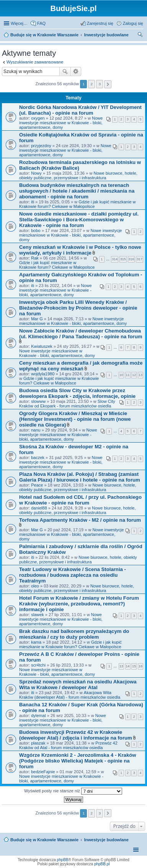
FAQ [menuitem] (41, 23)
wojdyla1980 (43, 374)
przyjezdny (41, 146)
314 (115, 259)
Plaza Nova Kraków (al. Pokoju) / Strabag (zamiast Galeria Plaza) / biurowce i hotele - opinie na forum (80, 477)
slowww (38, 401)
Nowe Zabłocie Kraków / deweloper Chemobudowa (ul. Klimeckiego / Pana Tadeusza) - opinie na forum (81, 334)
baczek (38, 458)
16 (140, 666)
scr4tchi (38, 665)
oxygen (38, 118)
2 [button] (92, 84)
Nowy (36, 173)
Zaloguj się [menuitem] (133, 23)
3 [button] (100, 84)
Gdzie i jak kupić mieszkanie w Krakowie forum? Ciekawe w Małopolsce (78, 204)
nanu (36, 430)
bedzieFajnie (43, 772)
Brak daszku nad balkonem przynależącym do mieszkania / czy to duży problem (74, 634)
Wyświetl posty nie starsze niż (73, 791)
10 (121, 375)
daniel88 (39, 508)
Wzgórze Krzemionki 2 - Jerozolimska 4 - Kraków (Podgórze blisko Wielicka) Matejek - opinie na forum (78, 761)
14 (128, 666)
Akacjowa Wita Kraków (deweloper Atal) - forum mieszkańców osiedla (70, 695)
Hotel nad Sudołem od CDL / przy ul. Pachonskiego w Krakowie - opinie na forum (80, 500)
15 (134, 666)
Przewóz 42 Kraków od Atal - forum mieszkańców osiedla (68, 745)
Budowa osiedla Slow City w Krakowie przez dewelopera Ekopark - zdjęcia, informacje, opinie (77, 393)
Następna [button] (108, 84)
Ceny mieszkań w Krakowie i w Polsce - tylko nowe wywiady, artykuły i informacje (80, 250)
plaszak (38, 743)
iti (33, 202)
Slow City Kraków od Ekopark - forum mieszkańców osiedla (67, 404)
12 (134, 375)
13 (140, 375)
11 (128, 375)
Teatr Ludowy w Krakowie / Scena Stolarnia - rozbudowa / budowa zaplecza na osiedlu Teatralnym (73, 575)
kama (36, 642)
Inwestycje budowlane (106, 840)
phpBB (63, 860)
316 (131, 259)
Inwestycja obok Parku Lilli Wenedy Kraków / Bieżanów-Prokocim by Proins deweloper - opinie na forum (78, 308)
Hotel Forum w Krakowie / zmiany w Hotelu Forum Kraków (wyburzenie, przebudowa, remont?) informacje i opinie (79, 604)
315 (123, 259)
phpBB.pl (102, 864)
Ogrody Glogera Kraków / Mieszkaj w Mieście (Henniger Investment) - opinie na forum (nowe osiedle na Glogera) (75, 419)
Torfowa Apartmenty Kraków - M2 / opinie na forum (80, 520)
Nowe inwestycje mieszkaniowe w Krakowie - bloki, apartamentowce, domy (61, 123)
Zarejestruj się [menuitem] (100, 23)
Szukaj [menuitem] (140, 36)
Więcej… (19, 23)
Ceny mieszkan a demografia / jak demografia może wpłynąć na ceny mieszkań (81, 366)
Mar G (37, 319)
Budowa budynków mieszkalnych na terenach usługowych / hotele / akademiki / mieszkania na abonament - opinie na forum (77, 191)
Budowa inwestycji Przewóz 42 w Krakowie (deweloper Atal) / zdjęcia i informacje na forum (76, 735)
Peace (37, 485)
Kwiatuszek (42, 346)
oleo (35, 586)
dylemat (38, 715)
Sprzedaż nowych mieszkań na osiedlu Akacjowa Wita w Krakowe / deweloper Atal (78, 685)
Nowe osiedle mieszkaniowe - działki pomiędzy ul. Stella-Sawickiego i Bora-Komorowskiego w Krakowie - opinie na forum (79, 220)
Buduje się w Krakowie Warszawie (44, 840)
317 (140, 259)
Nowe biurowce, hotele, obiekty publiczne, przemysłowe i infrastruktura (78, 175)
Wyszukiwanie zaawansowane (35, 62)
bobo (36, 230)
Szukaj (65, 71)
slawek (38, 615)
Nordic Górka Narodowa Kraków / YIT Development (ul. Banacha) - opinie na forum (80, 110)
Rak (35, 258)
